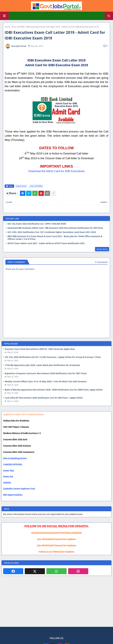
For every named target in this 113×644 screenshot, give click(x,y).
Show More (102, 249)
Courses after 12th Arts (15, 439)
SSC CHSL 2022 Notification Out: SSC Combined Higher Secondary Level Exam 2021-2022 (52, 232)
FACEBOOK (37, 533)
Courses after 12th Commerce (19, 452)
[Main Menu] (4, 16)
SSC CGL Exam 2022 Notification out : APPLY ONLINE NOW (37, 224)
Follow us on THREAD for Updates (56, 552)
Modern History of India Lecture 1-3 (22, 433)
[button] (109, 16)
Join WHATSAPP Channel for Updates (56, 545)
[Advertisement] (56, 604)
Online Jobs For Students (16, 421)
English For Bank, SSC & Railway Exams (23, 414)
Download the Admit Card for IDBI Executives (56, 171)
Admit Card (21, 186)
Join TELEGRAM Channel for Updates (57, 539)
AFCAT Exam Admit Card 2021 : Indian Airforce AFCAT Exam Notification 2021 (46, 243)
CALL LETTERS (18, 27)
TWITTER (64, 533)
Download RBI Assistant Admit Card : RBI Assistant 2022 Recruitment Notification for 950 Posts (55, 228)
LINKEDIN (76, 533)
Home (7, 27)
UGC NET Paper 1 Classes (16, 427)
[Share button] (53, 193)
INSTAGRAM (51, 533)
